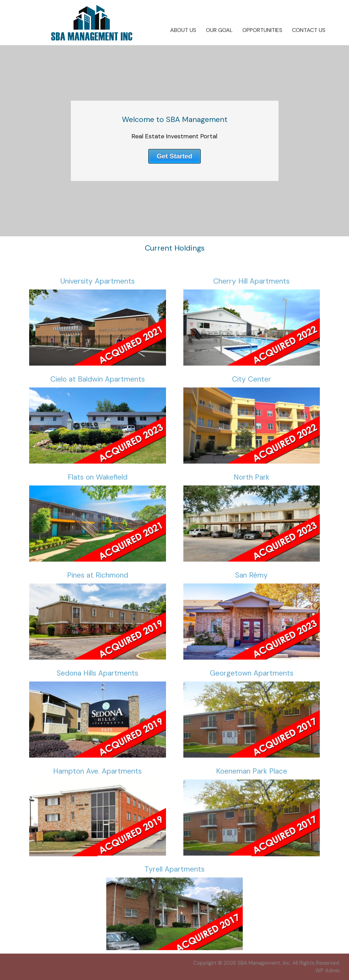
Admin (328, 971)
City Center (252, 379)
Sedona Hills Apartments (97, 673)
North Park (252, 477)
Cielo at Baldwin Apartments (98, 379)
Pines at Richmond (98, 575)
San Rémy (251, 575)
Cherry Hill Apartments (251, 281)
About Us (183, 30)
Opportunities (262, 30)
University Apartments (98, 281)
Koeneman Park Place (252, 771)
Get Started (174, 156)
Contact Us (309, 30)
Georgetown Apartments (252, 673)
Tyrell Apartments (174, 869)
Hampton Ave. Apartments (97, 771)
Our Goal (219, 30)
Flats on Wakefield (98, 477)
